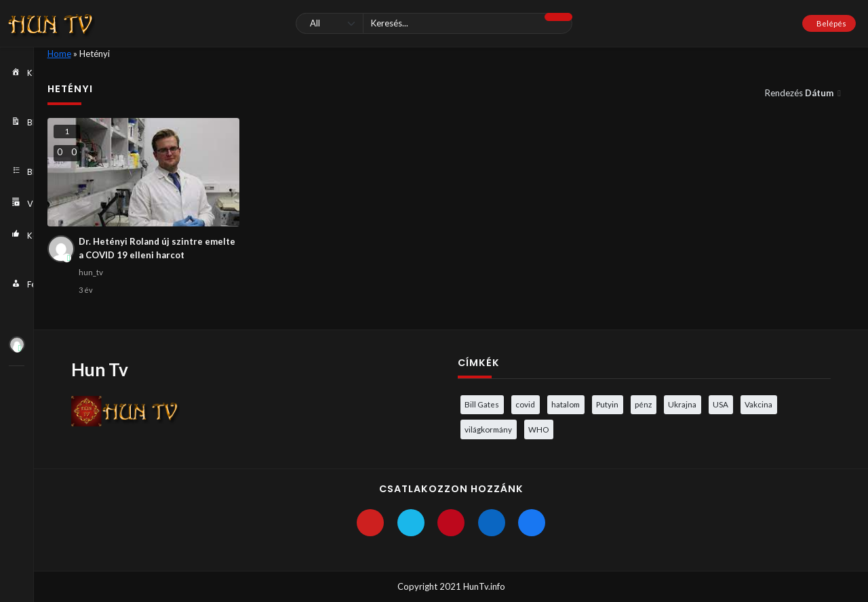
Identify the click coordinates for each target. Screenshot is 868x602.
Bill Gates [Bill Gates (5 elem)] (482, 404)
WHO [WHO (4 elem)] (538, 429)
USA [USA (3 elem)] (721, 404)
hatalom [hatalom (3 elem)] (566, 404)
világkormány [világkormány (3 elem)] (488, 429)
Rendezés (800, 93)
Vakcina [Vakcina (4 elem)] (758, 404)
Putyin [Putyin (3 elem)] (607, 404)
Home (59, 54)
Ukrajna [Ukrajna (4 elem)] (682, 404)
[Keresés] (434, 23)
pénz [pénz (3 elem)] (643, 404)
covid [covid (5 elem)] (525, 404)
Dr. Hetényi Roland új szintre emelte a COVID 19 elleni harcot (157, 248)
